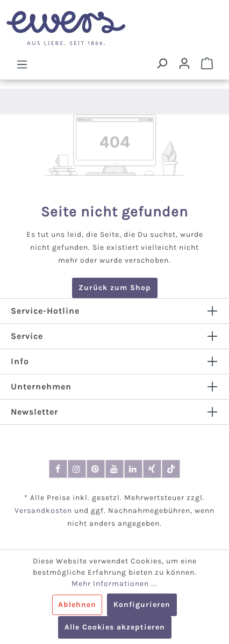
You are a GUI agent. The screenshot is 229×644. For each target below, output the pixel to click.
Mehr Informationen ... (114, 584)
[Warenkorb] (207, 63)
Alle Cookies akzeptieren (115, 627)
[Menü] (22, 64)
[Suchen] (162, 63)
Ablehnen (77, 605)
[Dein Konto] (184, 63)
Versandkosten (43, 511)
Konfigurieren (142, 605)
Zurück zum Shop (115, 288)
